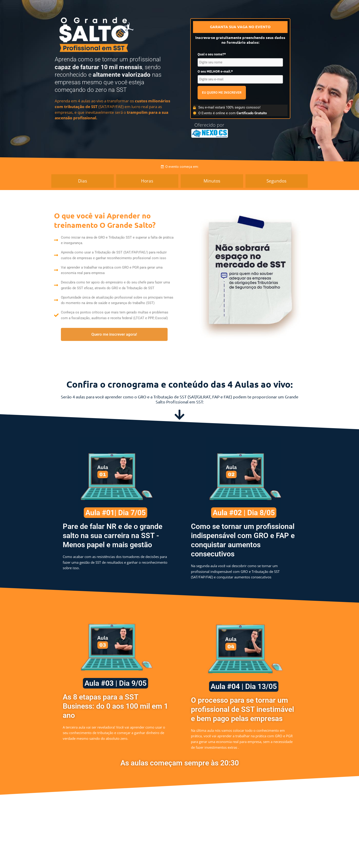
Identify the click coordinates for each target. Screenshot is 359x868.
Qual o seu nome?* (212, 54)
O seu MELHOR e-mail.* (215, 71)
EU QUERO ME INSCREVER (222, 93)
